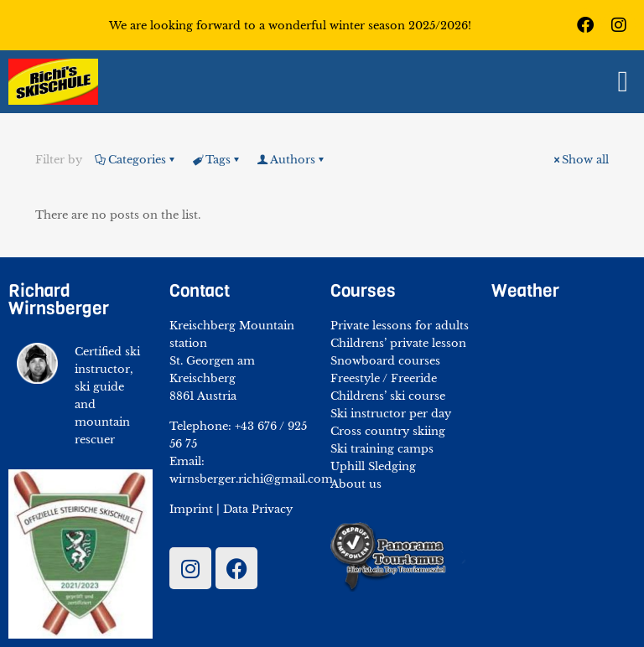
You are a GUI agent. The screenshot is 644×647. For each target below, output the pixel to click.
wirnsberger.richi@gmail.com (251, 479)
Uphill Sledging (373, 466)
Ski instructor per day (391, 414)
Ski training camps (382, 449)
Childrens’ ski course (388, 396)
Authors (291, 160)
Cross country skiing (388, 431)
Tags (217, 160)
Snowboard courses (385, 361)
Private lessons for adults (400, 326)
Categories (136, 160)
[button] (623, 82)
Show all (580, 160)
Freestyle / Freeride (384, 378)
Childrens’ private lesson (398, 343)
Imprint (191, 509)
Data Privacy (258, 509)
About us (356, 484)
